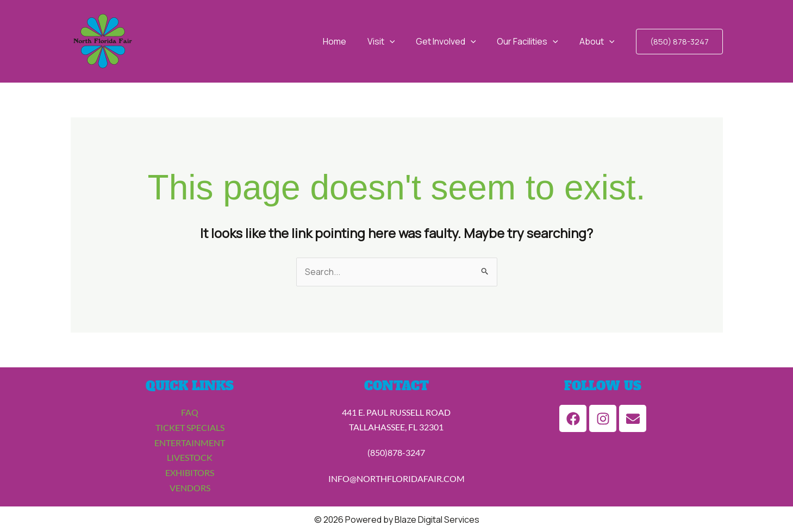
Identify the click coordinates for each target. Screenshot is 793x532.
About (599, 41)
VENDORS (190, 486)
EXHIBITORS (190, 471)
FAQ (190, 412)
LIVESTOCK (190, 457)
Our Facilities (533, 41)
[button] (679, 42)
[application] (402, 41)
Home (351, 41)
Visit (394, 41)
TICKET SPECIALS (190, 427)
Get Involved (455, 41)
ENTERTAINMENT (190, 442)
